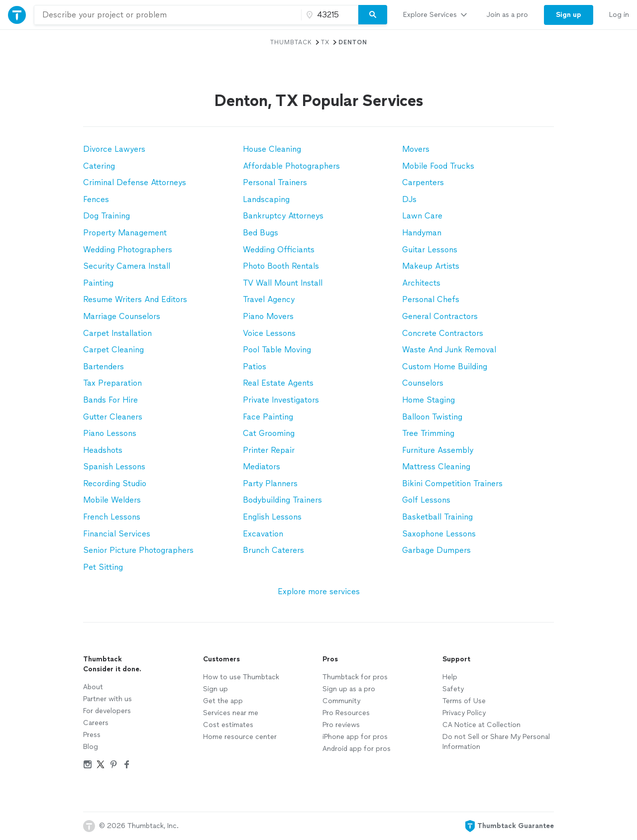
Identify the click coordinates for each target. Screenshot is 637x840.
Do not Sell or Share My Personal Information (496, 742)
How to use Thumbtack (241, 677)
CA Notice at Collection (481, 725)
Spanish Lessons (114, 467)
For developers (107, 711)
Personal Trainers (275, 182)
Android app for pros (357, 749)
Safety (453, 689)
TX (325, 42)
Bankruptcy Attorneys (283, 216)
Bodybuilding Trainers (282, 500)
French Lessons (112, 517)
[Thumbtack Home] (17, 15)
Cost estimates (228, 725)
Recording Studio (115, 483)
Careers (96, 723)
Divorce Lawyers (114, 149)
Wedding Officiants (279, 250)
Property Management (125, 233)
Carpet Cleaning (113, 350)
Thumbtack (291, 42)
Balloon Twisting (432, 417)
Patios (255, 367)
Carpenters (423, 182)
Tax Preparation (112, 383)
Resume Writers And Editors (135, 299)
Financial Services (117, 534)
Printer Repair (269, 450)
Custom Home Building (445, 367)
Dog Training (106, 216)
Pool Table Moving (277, 350)
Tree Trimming (428, 433)
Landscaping (266, 199)
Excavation (263, 534)
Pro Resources (346, 713)
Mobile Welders (112, 500)
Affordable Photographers (291, 166)
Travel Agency (269, 299)
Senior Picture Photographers (138, 550)
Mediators (262, 467)
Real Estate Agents (278, 383)
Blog (91, 747)
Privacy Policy (464, 713)
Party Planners (270, 483)
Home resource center (240, 737)
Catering (99, 166)
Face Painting (268, 417)
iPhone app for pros (355, 737)
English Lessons (272, 517)
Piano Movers (268, 316)
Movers (416, 149)
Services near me (231, 713)
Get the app (223, 701)
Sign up (215, 689)
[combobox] (168, 15)
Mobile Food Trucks (438, 166)
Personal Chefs (431, 299)
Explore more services (319, 591)
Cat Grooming (269, 433)
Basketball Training (437, 517)
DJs (409, 199)
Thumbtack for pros (355, 677)
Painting (98, 283)
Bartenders (104, 367)
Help (450, 677)
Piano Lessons (110, 433)
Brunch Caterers (273, 550)
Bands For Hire (110, 400)
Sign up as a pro (349, 689)
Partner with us (107, 699)
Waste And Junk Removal (449, 350)
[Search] (373, 15)
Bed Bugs (261, 233)
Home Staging (428, 400)
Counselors (423, 383)
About (93, 687)
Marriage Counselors (122, 316)
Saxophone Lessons (439, 534)
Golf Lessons (426, 500)
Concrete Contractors (443, 333)
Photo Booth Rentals (281, 266)
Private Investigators (281, 400)
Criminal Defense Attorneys (135, 182)
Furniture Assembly (438, 450)
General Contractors (440, 316)
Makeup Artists (431, 266)
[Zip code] (328, 15)
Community (341, 701)
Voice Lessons (269, 333)
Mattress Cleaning (436, 467)
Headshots (103, 450)
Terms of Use (464, 701)
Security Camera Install (127, 266)
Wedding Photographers (128, 250)
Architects (421, 283)
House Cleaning (272, 149)
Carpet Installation (117, 333)
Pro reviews (341, 725)
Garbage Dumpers (436, 550)
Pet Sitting (103, 567)
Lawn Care (422, 216)
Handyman (422, 233)
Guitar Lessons (430, 250)
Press (92, 735)
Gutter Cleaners (113, 417)
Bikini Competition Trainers (452, 483)
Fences (96, 199)
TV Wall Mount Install (283, 283)
